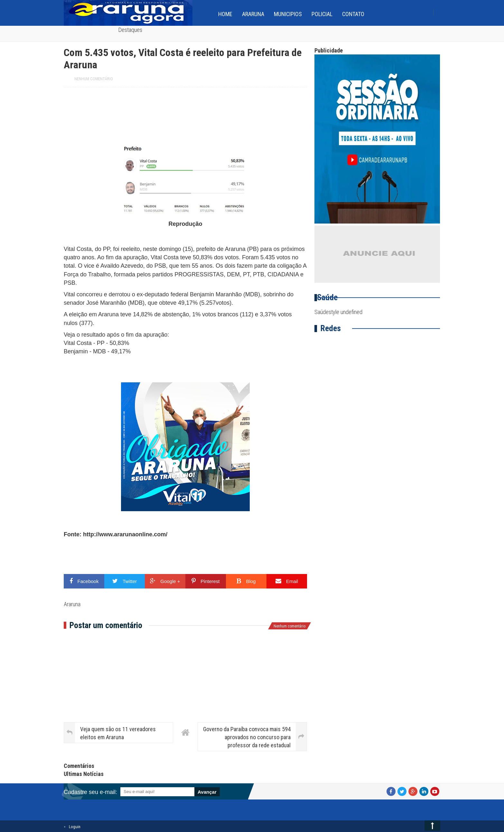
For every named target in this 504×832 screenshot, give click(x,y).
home (225, 14)
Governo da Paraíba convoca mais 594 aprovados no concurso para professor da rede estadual (247, 737)
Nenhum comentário (94, 79)
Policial (322, 14)
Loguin (75, 827)
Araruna (253, 14)
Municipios (288, 14)
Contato (353, 14)
